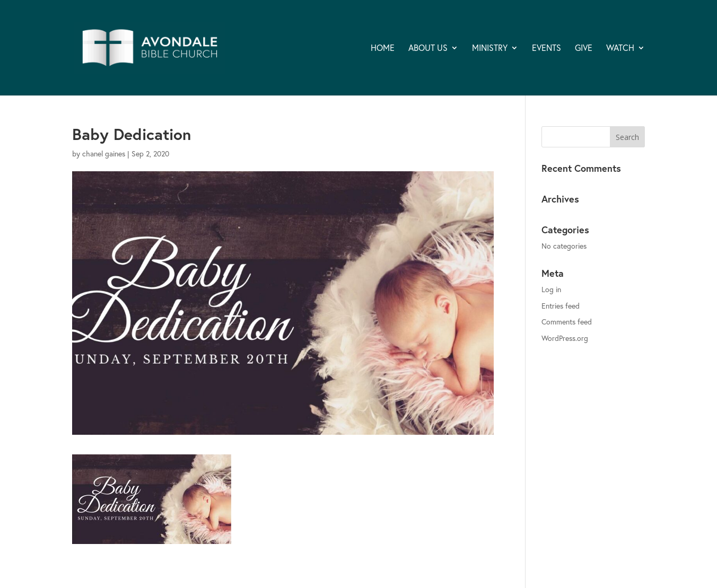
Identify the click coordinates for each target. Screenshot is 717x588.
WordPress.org (565, 338)
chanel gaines (104, 153)
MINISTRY (490, 49)
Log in (551, 289)
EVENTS (547, 49)
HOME (383, 49)
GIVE (584, 49)
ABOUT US (428, 49)
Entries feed (561, 306)
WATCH (620, 49)
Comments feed (567, 322)
